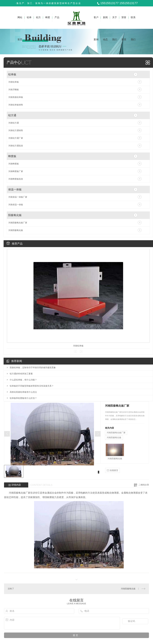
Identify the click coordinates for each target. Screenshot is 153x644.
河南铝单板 (14, 82)
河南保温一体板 (16, 205)
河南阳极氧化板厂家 (18, 223)
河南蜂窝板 (14, 164)
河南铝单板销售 (16, 105)
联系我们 (133, 22)
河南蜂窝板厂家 (16, 171)
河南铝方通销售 (16, 130)
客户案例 (96, 22)
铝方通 (38, 22)
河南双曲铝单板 (16, 97)
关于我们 (115, 22)
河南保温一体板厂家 (18, 197)
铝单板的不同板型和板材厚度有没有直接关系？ (32, 386)
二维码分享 (144, 485)
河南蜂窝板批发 (16, 179)
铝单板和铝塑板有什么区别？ (23, 398)
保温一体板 (15, 189)
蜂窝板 (48, 22)
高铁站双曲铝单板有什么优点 (23, 392)
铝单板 (29, 22)
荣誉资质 (124, 22)
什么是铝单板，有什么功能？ (23, 380)
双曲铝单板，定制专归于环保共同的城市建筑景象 (33, 368)
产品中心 (57, 22)
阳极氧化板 (15, 215)
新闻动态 (105, 22)
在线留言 (113, 470)
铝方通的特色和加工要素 (21, 374)
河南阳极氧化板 (16, 230)
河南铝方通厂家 (16, 138)
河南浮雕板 (14, 90)
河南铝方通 (14, 123)
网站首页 (20, 22)
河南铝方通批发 (16, 146)
